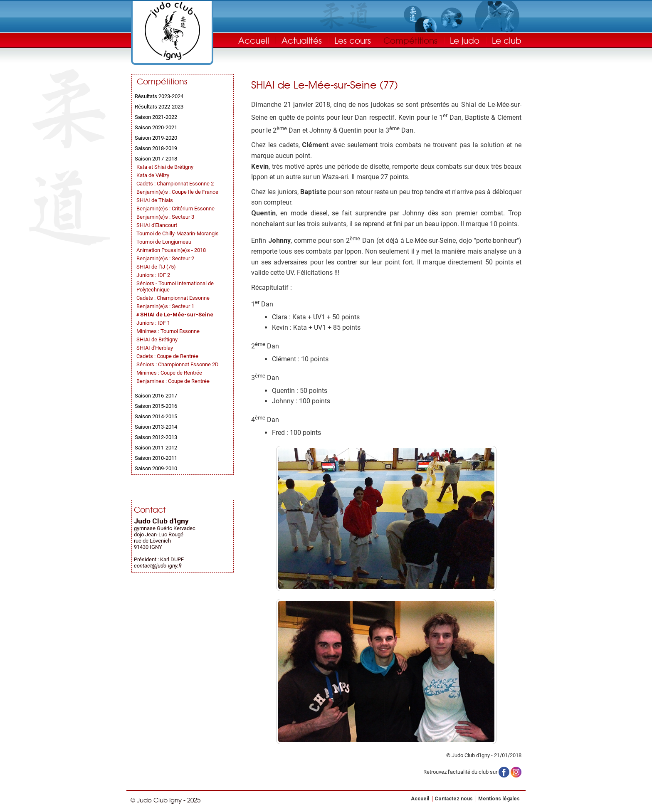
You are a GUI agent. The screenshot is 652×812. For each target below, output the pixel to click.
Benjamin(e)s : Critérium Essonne (175, 209)
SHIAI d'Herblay (155, 348)
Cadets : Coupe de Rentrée (167, 356)
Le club (507, 40)
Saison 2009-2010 (156, 468)
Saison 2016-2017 (156, 396)
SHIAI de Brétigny (157, 339)
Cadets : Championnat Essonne (173, 298)
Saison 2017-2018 (156, 159)
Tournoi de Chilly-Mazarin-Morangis (178, 233)
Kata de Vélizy (153, 175)
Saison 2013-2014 (156, 427)
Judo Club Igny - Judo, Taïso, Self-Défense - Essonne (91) (172, 31)
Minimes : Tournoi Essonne (168, 331)
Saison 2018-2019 (156, 148)
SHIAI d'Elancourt (157, 225)
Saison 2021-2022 (156, 117)
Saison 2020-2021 (156, 127)
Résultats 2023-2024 (159, 96)
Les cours (353, 40)
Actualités (302, 40)
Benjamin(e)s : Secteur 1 (165, 306)
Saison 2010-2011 (156, 458)
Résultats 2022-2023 (159, 107)
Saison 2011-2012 (156, 448)
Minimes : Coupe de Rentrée (169, 373)
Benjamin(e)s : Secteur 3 (165, 217)
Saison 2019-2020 (156, 138)
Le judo (465, 40)
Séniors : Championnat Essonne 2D (178, 364)
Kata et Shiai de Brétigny (165, 167)
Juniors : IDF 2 (153, 275)
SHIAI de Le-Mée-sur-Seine (177, 315)
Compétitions (410, 40)
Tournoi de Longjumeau (164, 242)
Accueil (254, 40)
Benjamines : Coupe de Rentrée (173, 381)
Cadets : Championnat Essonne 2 (175, 184)
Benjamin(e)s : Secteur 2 (165, 258)
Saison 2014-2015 (156, 416)
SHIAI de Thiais (155, 200)
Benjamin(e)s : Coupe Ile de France (177, 192)
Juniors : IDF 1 (153, 323)
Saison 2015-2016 (156, 406)
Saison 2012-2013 (156, 437)
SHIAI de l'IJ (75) (156, 267)
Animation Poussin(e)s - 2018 (171, 250)
